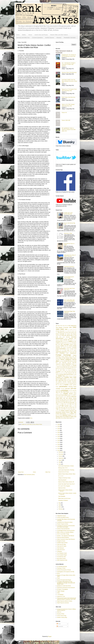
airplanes (71, 338)
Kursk (75, 366)
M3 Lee (66, 374)
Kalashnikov (68, 364)
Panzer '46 (64, 113)
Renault (71, 394)
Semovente (61, 397)
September (61, 458)
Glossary (59, 38)
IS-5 (73, 361)
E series (74, 350)
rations (75, 392)
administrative (60, 338)
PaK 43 (62, 385)
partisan (75, 385)
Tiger (72, 412)
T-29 (57, 406)
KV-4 (57, 369)
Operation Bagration (67, 382)
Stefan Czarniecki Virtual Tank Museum (66, 539)
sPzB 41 (65, 400)
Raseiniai (71, 392)
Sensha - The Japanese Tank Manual (66, 536)
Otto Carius (67, 383)
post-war (67, 389)
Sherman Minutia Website (63, 537)
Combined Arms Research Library (65, 522)
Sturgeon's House (61, 541)
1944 (62, 329)
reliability (66, 394)
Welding (58, 417)
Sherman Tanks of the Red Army (69, 73)
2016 (59, 444)
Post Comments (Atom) (29, 475)
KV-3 (75, 367)
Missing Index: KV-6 (63, 468)
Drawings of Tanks (61, 568)
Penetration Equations (69, 267)
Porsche (63, 389)
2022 (59, 432)
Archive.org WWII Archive (63, 517)
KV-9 (72, 369)
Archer (71, 340)
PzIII (64, 392)
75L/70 (60, 335)
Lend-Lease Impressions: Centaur (66, 466)
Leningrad (58, 371)
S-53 (74, 395)
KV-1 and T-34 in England (64, 486)
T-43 (64, 408)
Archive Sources (50, 38)
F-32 (73, 352)
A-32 (60, 337)
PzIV (68, 392)
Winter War (62, 417)
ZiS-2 (57, 418)
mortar (75, 379)
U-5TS (61, 415)
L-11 (74, 369)
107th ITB (62, 326)
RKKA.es (59, 612)
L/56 (58, 370)
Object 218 (71, 380)
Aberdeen (68, 337)
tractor (72, 414)
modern (65, 379)
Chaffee (62, 346)
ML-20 (57, 379)
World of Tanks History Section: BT (66, 482)
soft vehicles (69, 398)
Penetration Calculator (70, 38)
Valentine (65, 415)
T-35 (75, 406)
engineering (58, 352)
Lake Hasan (29, 424)
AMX (75, 338)
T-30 (59, 406)
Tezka (58, 578)
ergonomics (64, 352)
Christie (75, 346)
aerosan (66, 338)
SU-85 (73, 403)
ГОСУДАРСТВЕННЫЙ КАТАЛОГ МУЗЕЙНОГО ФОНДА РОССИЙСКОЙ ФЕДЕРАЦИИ (66, 583)
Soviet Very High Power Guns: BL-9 (66, 484)
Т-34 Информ (60, 595)
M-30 (57, 373)
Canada (71, 344)
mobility (61, 379)
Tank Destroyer (61, 548)
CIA (61, 347)
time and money (61, 414)
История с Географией (62, 589)
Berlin (58, 343)
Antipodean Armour (61, 516)
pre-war (34, 424)
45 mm (60, 332)
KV (56, 367)
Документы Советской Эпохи (64, 586)
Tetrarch (68, 412)
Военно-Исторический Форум (64, 580)
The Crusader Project (62, 555)
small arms (59, 398)
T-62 (60, 409)
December (61, 452)
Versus (30, 35)
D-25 (57, 350)
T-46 (69, 408)
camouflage (66, 344)
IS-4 (71, 361)
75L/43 (57, 335)
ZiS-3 (60, 418)
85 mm (64, 335)
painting (71, 383)
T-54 (73, 408)
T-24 (68, 404)
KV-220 (72, 367)
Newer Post (21, 472)
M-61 (60, 373)
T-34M (70, 406)
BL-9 (66, 343)
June (60, 464)
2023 (59, 430)
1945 (66, 329)
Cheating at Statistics (63, 500)
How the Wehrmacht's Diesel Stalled (69, 277)
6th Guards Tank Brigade (71, 334)
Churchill (58, 347)
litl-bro (58, 573)
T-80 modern (73, 409)
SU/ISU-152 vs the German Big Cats (68, 213)
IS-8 (60, 363)
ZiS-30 (63, 418)
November (61, 454)
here (31, 418)
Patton (57, 387)
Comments (60, 626)
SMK (64, 398)
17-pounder (66, 327)
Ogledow (60, 382)
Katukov (60, 366)
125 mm (66, 326)
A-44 (64, 337)
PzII (62, 392)
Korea (68, 366)
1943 (58, 329)
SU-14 (73, 401)
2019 (59, 438)
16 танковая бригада (62, 566)
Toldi (69, 414)
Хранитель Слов (61, 596)
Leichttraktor (74, 370)
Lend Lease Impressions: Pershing (66, 470)
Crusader (72, 349)
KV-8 (67, 369)
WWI (75, 417)
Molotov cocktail (70, 379)
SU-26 (59, 403)
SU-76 (66, 403)
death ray (69, 350)
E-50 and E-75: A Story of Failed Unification (70, 256)
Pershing (71, 387)
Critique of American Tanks (64, 478)
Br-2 (57, 344)
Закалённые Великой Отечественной (66, 588)
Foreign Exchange (63, 355)
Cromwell (74, 347)
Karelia (73, 364)
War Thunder (74, 415)
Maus (64, 376)
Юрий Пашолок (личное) (63, 603)
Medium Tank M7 (69, 376)
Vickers (69, 415)
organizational (62, 383)
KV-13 (62, 367)
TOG (67, 414)
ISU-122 (64, 363)
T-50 (71, 408)
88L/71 (72, 335)
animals (57, 340)
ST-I (68, 400)
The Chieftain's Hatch (62, 553)
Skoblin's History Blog (62, 617)
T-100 (57, 404)
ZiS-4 (65, 418)
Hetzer (75, 358)
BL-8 (64, 343)
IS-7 (57, 363)
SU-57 (62, 403)
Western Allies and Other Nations (59, 35)
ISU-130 (69, 363)
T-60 (57, 409)
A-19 (75, 335)
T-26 (70, 404)
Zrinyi (73, 418)
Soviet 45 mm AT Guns (63, 472)
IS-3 (69, 361)
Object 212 (66, 380)
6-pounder (62, 334)
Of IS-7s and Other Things (63, 534)
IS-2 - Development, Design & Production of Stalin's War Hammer (69, 64)
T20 (60, 411)
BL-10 (61, 343)
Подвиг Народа (61, 591)
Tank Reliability (62, 496)
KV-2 (69, 367)
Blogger (50, 636)
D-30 (60, 350)
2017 (59, 442)
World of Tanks (39, 424)
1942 (74, 327)
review (75, 394)
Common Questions (37, 38)
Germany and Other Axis (23, 38)
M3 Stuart (71, 374)
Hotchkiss (58, 360)
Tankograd (59, 551)
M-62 (62, 373)
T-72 (67, 409)
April (60, 505)
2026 (59, 424)
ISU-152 (74, 363)
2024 (59, 428)
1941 (70, 327)
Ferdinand (62, 353)
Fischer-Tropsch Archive (63, 524)
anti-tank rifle (66, 340)
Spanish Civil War (60, 400)
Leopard (62, 371)
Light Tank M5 (67, 371)
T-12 (60, 404)
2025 (59, 426)
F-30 (70, 352)
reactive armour (59, 394)
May (60, 503)
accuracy (74, 337)
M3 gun (62, 374)
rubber (69, 395)
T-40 (62, 408)
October (61, 456)
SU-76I (69, 403)
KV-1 (59, 367)
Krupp (72, 366)
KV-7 (64, 369)
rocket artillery (64, 395)
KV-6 (62, 369)
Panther (66, 385)
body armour (70, 343)
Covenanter (69, 347)
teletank (64, 412)
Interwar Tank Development (63, 529)
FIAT (67, 353)
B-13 (74, 341)
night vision (61, 380)
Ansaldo (61, 340)
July (60, 462)
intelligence (68, 360)
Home (18, 35)
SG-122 (69, 397)
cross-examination (61, 349)
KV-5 (59, 369)
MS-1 (57, 380)
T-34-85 (66, 406)
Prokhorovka (58, 391)
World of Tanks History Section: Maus (67, 474)
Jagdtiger (63, 364)
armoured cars (59, 341)
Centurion (58, 346)
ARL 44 (75, 340)
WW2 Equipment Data (62, 560)
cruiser (68, 349)
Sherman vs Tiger (68, 233)
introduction (62, 361)
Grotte (63, 357)
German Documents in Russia (64, 570)
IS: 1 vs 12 (61, 476)
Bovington (74, 343)
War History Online (61, 558)
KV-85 (69, 369)
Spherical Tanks (62, 488)
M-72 (64, 373)
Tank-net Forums (61, 550)
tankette (67, 411)
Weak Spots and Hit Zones (64, 498)
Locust (72, 371)
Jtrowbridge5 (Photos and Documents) (66, 530)
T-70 (64, 409)
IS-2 (66, 361)
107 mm (58, 326)
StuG (75, 400)
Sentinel (65, 397)
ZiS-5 (68, 418)
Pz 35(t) (73, 391)
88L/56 (68, 335)
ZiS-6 (71, 418)
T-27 (73, 404)
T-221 (65, 404)
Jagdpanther (58, 364)
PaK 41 (58, 385)
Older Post (48, 472)
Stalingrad (72, 400)
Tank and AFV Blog (61, 544)
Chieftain (70, 346)
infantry (63, 360)
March (60, 507)
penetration (63, 386)
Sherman (74, 397)
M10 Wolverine (69, 373)
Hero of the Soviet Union (66, 358)
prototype (65, 390)
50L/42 (64, 332)
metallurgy (58, 377)
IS (64, 361)
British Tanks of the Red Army (68, 97)
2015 (59, 446)
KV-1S (65, 367)
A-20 (57, 337)
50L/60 (67, 332)
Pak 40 (75, 383)
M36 (74, 374)
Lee (66, 370)
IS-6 (75, 361)
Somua (75, 398)
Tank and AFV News (62, 546)
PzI (59, 392)
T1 (58, 411)
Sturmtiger (58, 401)
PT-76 (70, 391)
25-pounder (62, 331)
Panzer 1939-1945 (66, 120)
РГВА (58, 593)
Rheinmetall (58, 395)
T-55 (75, 408)
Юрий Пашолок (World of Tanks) (65, 601)
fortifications (58, 357)
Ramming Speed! (62, 480)
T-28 (75, 404)
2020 (59, 436)
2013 (59, 450)
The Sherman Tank (61, 557)
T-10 (75, 403)
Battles (24, 35)
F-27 (68, 352)
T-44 (66, 408)
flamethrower (73, 353)
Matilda (60, 376)
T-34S (73, 406)
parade (71, 385)
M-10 (75, 371)
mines (62, 377)
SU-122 (66, 401)
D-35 (63, 350)
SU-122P (70, 401)
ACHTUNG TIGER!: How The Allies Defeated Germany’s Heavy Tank (69, 81)
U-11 (58, 415)
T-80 (69, 409)
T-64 (62, 409)
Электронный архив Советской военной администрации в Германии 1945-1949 (67, 599)
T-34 (62, 406)
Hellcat (57, 358)
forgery (75, 355)
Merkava (75, 376)
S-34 (72, 395)
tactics (63, 411)
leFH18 (69, 370)
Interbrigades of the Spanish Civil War (66, 572)
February (61, 509)
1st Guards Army (72, 329)
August (60, 460)
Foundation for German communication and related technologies (66, 526)
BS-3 (59, 344)
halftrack (66, 357)
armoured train (66, 341)
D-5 (65, 350)
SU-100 (62, 401)
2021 (59, 434)
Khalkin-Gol (24, 424)
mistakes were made (70, 377)
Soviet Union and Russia (41, 35)
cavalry (75, 344)
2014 (59, 448)
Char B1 (66, 346)
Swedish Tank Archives (62, 543)
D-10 (75, 349)
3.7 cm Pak (67, 331)
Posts (59, 624)
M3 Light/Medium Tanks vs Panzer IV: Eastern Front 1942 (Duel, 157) (69, 130)
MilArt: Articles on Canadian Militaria (65, 532)
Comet (64, 347)
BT (62, 344)
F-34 (75, 352)
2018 (59, 440)
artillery (70, 341)
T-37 (57, 408)
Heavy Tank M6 (73, 357)
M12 (74, 373)
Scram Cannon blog (62, 616)
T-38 (59, 408)
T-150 (62, 404)
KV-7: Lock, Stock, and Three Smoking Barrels (69, 300)
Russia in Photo (61, 614)
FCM (57, 353)
